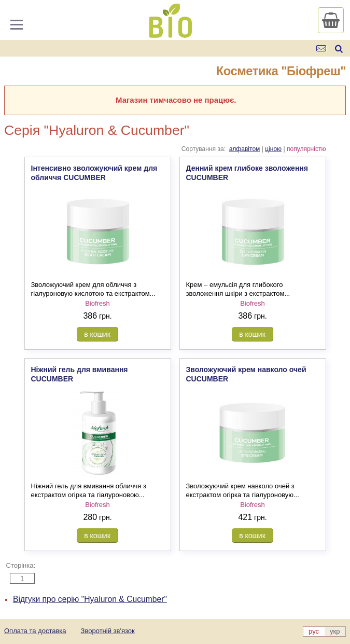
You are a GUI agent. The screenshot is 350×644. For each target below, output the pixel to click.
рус (314, 631)
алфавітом (245, 149)
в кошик (97, 334)
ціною (273, 149)
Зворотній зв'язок (108, 631)
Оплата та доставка (35, 631)
